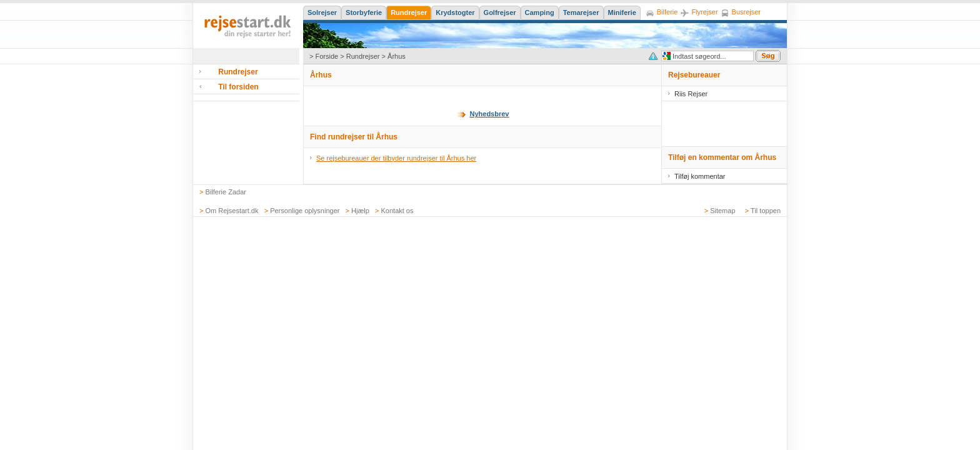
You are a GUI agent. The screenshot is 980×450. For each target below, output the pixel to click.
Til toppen (766, 211)
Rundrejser (363, 56)
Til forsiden (238, 87)
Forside (327, 56)
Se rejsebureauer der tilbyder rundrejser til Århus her (396, 158)
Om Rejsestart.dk (232, 211)
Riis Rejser (691, 94)
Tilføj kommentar (700, 176)
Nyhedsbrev (490, 114)
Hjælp (360, 211)
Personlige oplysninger (305, 211)
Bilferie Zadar (226, 192)
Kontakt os (397, 211)
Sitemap (722, 211)
